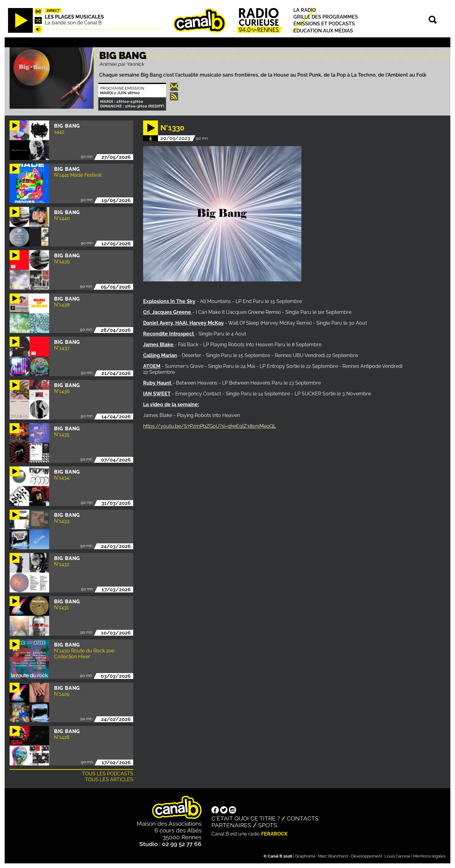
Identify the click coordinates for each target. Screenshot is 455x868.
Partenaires (231, 825)
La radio (305, 10)
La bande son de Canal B (73, 23)
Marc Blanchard (333, 856)
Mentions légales (429, 856)
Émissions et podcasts (324, 24)
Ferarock (274, 834)
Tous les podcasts (108, 774)
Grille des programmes (326, 17)
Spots (268, 825)
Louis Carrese (398, 856)
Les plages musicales (74, 17)
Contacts (303, 818)
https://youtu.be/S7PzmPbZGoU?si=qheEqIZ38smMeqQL (210, 426)
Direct (53, 11)
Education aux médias (323, 31)
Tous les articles (109, 780)
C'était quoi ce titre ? (246, 818)
